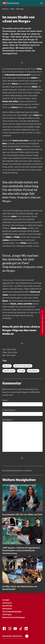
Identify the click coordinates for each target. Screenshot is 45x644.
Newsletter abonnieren (15, 636)
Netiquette (7, 609)
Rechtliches (7, 606)
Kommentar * (8, 420)
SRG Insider (20, 9)
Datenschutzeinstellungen (14, 617)
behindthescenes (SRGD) (23, 366)
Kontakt (6, 600)
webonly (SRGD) (9, 371)
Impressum (7, 603)
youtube (21, 371)
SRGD (12, 9)
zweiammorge (33, 371)
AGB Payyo (7, 614)
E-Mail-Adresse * (9, 410)
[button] (41, 3)
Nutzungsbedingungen (12, 611)
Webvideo (7, 366)
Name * (5, 400)
